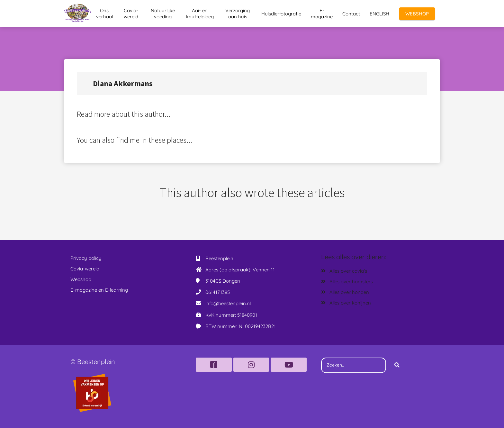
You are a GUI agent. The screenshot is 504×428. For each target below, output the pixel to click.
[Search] (397, 365)
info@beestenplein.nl (228, 303)
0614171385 (218, 292)
